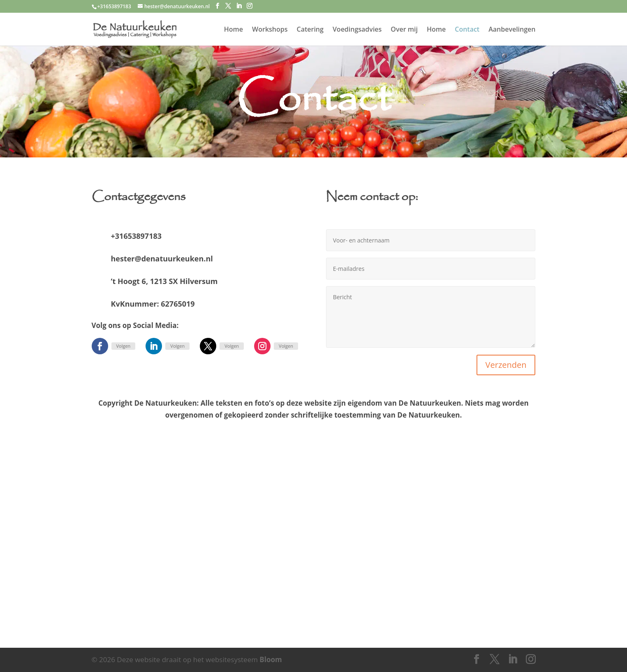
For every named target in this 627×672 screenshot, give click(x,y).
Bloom (271, 659)
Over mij (404, 30)
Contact (467, 30)
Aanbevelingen (512, 30)
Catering (310, 30)
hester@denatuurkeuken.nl (162, 259)
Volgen (124, 346)
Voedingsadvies (357, 30)
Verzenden (506, 365)
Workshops (270, 30)
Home (234, 30)
